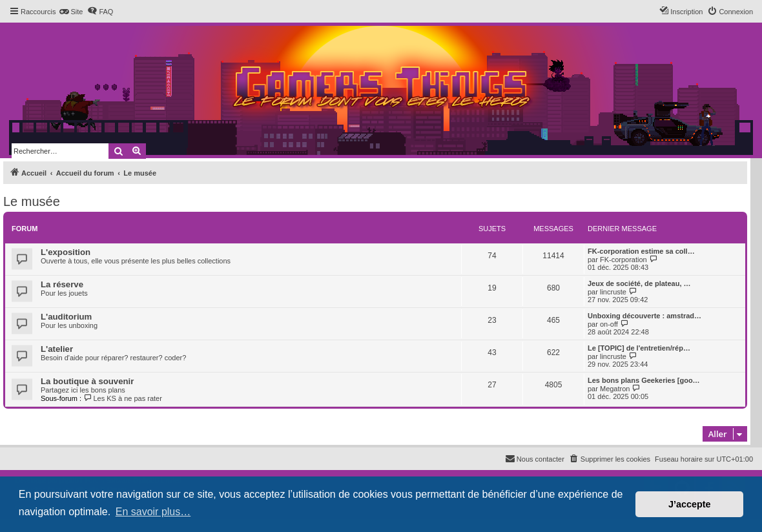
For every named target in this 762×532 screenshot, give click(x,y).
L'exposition (66, 252)
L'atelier (57, 349)
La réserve (62, 284)
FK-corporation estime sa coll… (641, 251)
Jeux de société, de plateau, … (639, 283)
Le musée (32, 201)
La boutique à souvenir (87, 381)
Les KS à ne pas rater (123, 398)
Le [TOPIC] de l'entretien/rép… (639, 348)
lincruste (613, 292)
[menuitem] (71, 12)
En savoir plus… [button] (153, 512)
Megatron (615, 389)
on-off (609, 324)
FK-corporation (623, 260)
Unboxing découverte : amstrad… (644, 316)
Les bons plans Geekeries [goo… (644, 380)
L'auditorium (66, 317)
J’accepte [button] (690, 504)
